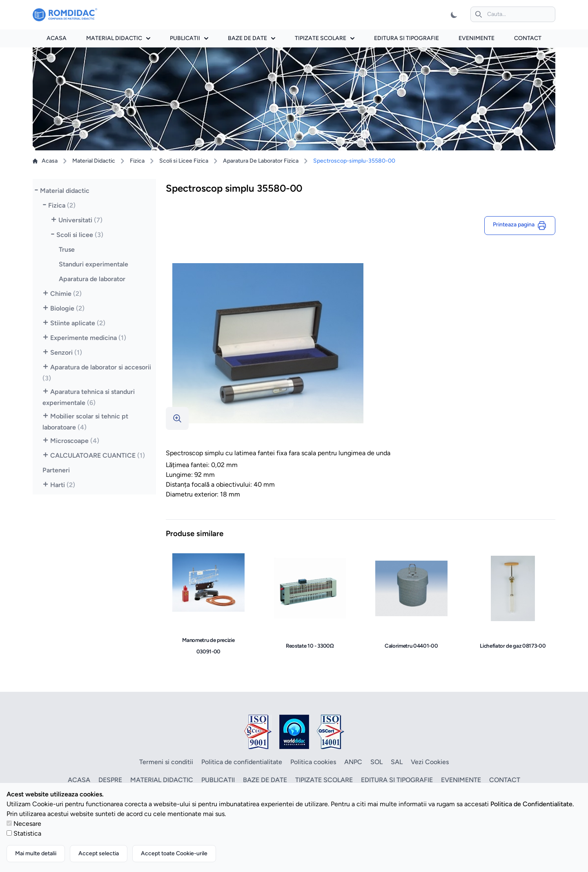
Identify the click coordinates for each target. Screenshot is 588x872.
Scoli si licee (80, 235)
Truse (67, 249)
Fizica (137, 161)
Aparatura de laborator (92, 279)
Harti (63, 485)
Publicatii (189, 38)
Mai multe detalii (36, 853)
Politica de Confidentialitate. (532, 804)
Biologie (67, 308)
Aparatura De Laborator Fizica (261, 161)
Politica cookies (313, 762)
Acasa (57, 38)
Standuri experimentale (94, 264)
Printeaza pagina (520, 226)
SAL (397, 762)
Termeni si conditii (166, 762)
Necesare (27, 824)
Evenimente (477, 38)
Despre (110, 780)
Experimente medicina (88, 338)
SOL (376, 762)
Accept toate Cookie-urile (174, 853)
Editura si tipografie (406, 38)
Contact (528, 38)
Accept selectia (99, 853)
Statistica (27, 833)
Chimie (66, 294)
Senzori (66, 352)
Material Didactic (94, 161)
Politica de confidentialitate (242, 762)
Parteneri (56, 470)
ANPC (353, 762)
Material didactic (118, 38)
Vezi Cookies (430, 762)
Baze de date (252, 38)
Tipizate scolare (325, 38)
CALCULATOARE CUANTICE (98, 455)
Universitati (80, 220)
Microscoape (75, 441)
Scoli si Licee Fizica (184, 161)
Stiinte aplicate (78, 323)
